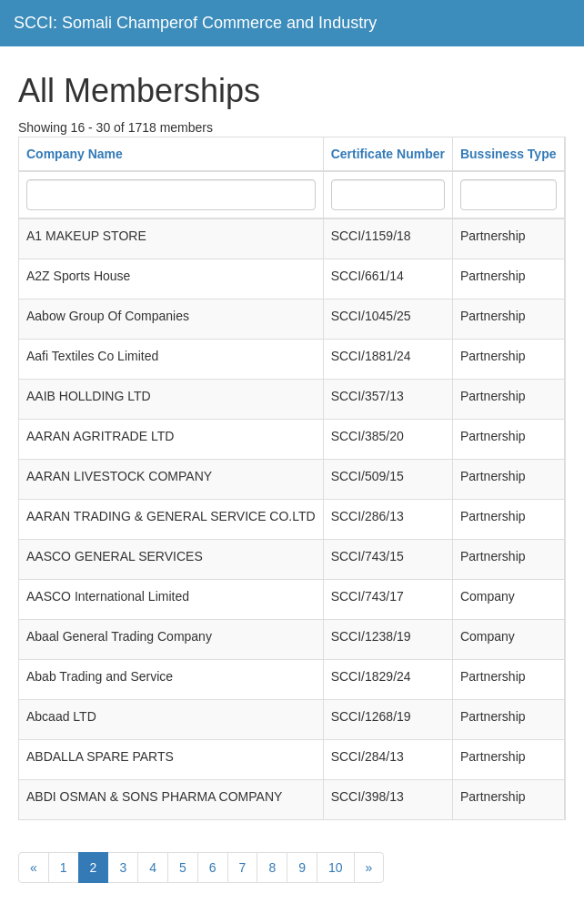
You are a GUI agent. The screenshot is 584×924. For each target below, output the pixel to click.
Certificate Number (388, 154)
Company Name (75, 154)
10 (336, 868)
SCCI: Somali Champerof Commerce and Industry (195, 23)
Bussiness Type (508, 154)
